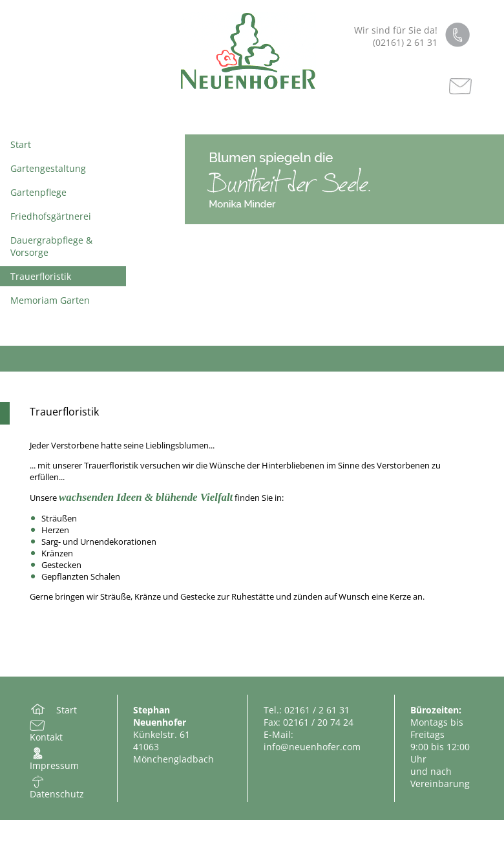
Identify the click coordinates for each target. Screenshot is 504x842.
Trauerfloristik (41, 276)
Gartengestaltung (48, 168)
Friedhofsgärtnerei (51, 216)
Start (21, 144)
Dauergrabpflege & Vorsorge (51, 246)
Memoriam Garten (50, 300)
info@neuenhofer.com (312, 747)
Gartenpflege (38, 192)
